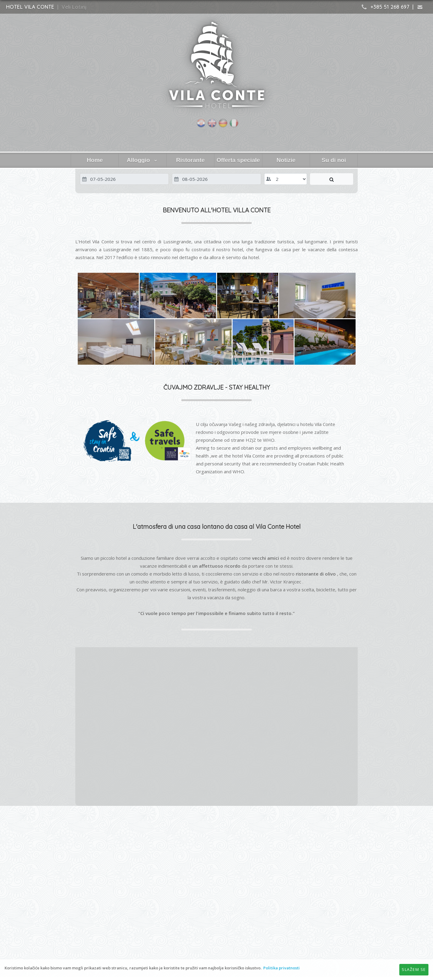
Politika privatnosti (281, 968)
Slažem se (414, 969)
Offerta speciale (238, 160)
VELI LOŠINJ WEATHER (216, 838)
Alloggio (143, 160)
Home (95, 160)
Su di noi (334, 160)
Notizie (286, 160)
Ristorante (190, 160)
